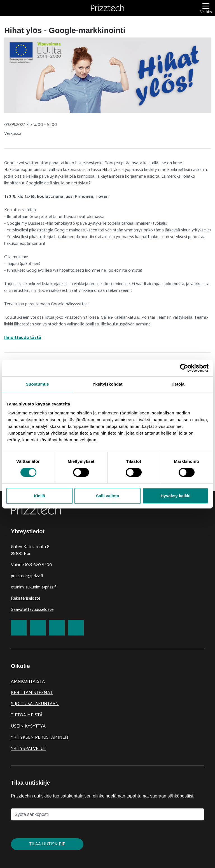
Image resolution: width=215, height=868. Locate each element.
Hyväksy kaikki (176, 496)
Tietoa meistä (27, 715)
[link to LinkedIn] (57, 628)
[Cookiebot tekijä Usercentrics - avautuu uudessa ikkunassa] (184, 368)
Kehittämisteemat (32, 693)
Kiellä (39, 496)
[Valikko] (206, 8)
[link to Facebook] (19, 628)
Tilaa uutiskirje (47, 844)
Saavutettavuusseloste (32, 610)
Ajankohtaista (28, 682)
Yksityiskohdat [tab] (107, 384)
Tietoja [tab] (178, 384)
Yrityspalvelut (29, 749)
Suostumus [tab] (37, 384)
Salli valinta (108, 496)
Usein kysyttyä (28, 726)
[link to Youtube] (76, 628)
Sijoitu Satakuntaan (35, 704)
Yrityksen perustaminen (40, 737)
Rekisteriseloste (26, 598)
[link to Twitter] (38, 628)
